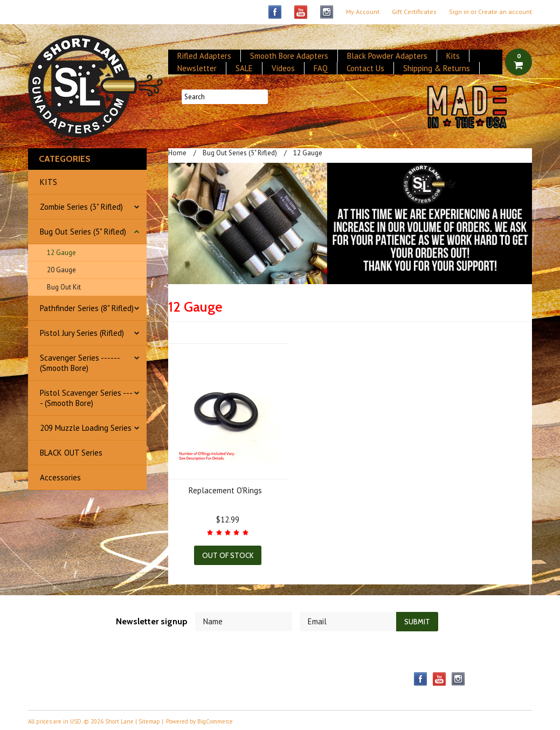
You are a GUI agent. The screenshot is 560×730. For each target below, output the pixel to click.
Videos (283, 68)
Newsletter (197, 68)
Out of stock (228, 555)
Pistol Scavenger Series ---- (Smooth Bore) (86, 398)
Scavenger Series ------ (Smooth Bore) (80, 363)
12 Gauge (61, 253)
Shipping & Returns (437, 68)
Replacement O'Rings (225, 490)
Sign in (459, 12)
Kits (453, 56)
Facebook (275, 12)
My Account (363, 12)
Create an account (505, 12)
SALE (244, 68)
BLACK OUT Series (71, 453)
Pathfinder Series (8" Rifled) (87, 308)
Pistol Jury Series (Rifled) (82, 333)
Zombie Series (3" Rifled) (81, 207)
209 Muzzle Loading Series (86, 428)
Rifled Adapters (204, 56)
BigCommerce (215, 721)
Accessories (60, 477)
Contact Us (365, 68)
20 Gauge (61, 270)
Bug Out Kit (64, 287)
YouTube (301, 12)
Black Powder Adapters (387, 56)
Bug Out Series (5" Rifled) (83, 232)
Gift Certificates (414, 12)
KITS (49, 182)
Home (177, 153)
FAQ (321, 68)
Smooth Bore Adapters (289, 56)
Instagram (327, 12)
